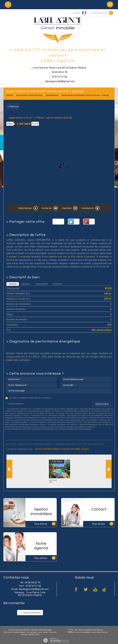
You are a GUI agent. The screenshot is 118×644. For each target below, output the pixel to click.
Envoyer (102, 404)
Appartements (52, 95)
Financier (57, 284)
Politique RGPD (34, 634)
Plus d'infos (45, 524)
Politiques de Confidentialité (44, 429)
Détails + (26, 284)
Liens (40, 632)
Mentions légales (19, 632)
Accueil (10, 95)
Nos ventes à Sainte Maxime (29, 95)
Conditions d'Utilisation (67, 429)
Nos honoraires (32, 632)
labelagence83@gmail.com (60, 81)
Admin (45, 632)
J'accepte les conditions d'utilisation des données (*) (30, 398)
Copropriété (42, 284)
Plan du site (8, 632)
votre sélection (99, 13)
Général (13, 284)
